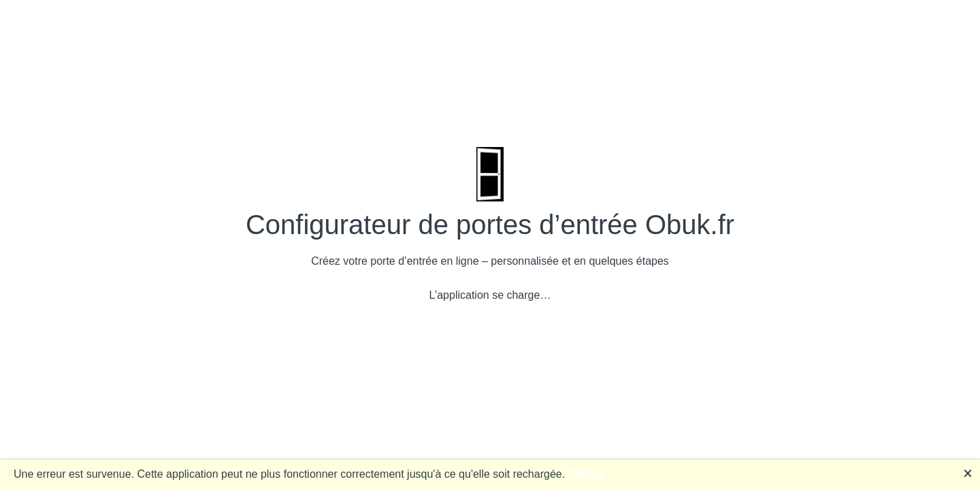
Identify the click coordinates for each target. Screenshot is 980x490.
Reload (586, 474)
